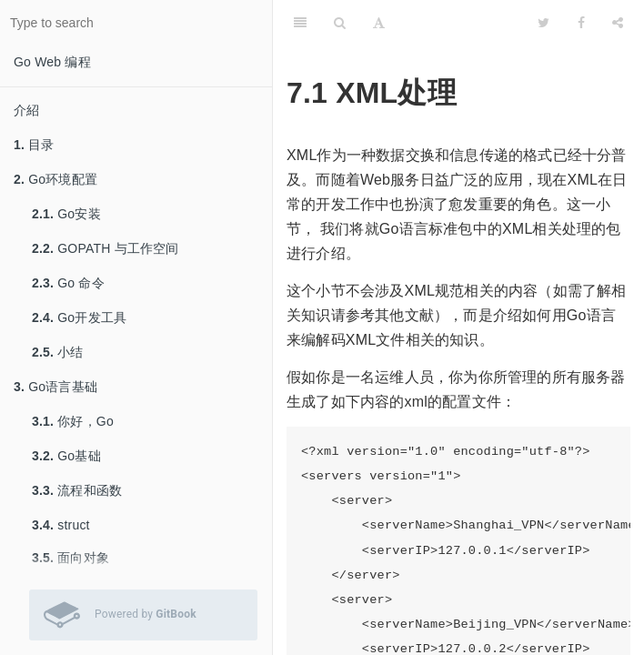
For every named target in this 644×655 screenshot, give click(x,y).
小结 (58, 352)
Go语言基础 (55, 387)
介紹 (26, 110)
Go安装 (66, 214)
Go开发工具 (79, 317)
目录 (34, 145)
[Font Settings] (379, 23)
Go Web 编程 (52, 62)
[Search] (340, 23)
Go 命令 (68, 283)
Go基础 (66, 456)
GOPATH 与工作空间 (106, 248)
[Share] (618, 23)
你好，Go (73, 421)
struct (61, 525)
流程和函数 (77, 490)
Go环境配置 (55, 179)
